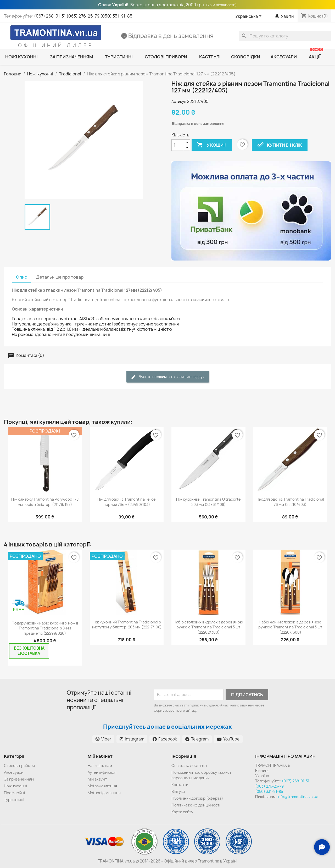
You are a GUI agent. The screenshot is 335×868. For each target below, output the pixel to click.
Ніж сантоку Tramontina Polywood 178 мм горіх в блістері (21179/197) (45, 502)
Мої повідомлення (104, 793)
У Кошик (212, 145)
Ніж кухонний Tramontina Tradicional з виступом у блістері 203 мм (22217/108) (127, 625)
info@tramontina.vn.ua (298, 797)
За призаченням (19, 779)
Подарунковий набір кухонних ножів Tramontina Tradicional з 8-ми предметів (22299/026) (45, 628)
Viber (103, 739)
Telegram (197, 739)
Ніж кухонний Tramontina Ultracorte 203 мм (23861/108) (208, 502)
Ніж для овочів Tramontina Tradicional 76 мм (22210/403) (290, 502)
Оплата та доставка (189, 765)
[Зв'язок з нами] (322, 847)
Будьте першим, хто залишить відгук (168, 377)
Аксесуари (14, 772)
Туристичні (14, 800)
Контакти (180, 785)
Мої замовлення (102, 786)
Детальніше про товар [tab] (60, 277)
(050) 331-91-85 (116, 16)
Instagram (132, 739)
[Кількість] (178, 145)
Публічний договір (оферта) (197, 798)
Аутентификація (102, 772)
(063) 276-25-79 (83, 16)
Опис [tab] (21, 277)
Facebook (165, 739)
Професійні (14, 793)
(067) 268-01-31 (50, 16)
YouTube (228, 739)
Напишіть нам (100, 765)
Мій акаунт (97, 779)
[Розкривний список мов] (249, 16)
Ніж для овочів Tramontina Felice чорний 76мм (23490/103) (127, 502)
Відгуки (178, 791)
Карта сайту (182, 812)
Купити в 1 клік (280, 145)
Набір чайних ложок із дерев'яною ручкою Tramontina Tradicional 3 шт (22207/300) (290, 627)
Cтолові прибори (19, 765)
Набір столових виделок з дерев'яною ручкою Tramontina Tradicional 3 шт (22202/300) (208, 627)
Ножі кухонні (15, 786)
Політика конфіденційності (196, 805)
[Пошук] (285, 36)
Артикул (179, 101)
